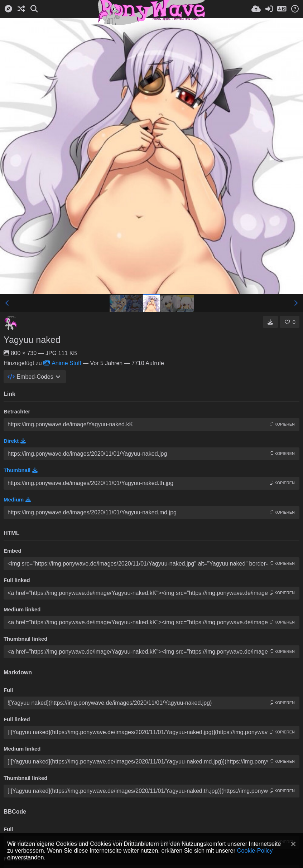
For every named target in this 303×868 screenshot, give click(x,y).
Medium (17, 500)
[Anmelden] (269, 9)
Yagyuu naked (32, 340)
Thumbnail (21, 470)
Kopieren (282, 424)
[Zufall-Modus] (21, 9)
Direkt (15, 441)
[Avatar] (11, 323)
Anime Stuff (62, 363)
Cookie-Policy (255, 850)
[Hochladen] (256, 9)
